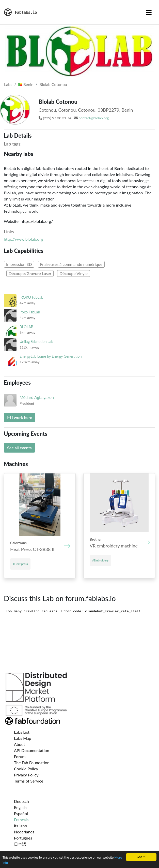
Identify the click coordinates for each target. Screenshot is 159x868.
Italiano (21, 826)
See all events (19, 448)
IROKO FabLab (31, 297)
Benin (26, 84)
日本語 (20, 844)
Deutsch (21, 801)
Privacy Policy (26, 775)
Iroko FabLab (30, 312)
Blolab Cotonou (53, 84)
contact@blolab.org (94, 118)
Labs (8, 84)
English (20, 807)
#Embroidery (100, 560)
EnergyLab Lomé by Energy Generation (51, 356)
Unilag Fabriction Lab (36, 342)
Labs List (22, 732)
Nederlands (24, 832)
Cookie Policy (26, 769)
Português (23, 838)
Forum (20, 756)
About (20, 744)
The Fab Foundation (32, 763)
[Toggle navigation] (149, 12)
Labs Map (23, 738)
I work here (20, 417)
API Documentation (32, 750)
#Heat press (20, 564)
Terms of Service (29, 781)
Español (21, 813)
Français (21, 820)
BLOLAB (26, 327)
